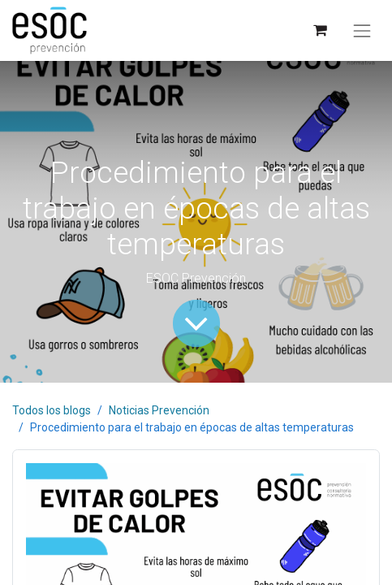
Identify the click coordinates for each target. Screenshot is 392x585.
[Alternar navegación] (362, 31)
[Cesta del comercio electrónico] (319, 30)
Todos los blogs (52, 410)
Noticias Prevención (159, 410)
